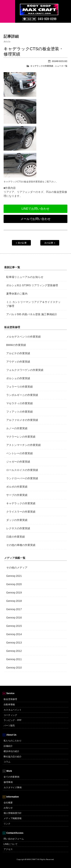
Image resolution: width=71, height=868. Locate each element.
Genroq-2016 (14, 618)
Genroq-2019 (14, 593)
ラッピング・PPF (13, 720)
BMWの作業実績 (16, 345)
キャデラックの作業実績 (42, 66)
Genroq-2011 (14, 659)
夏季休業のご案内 (17, 294)
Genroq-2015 (14, 626)
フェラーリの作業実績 (20, 387)
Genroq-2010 (14, 668)
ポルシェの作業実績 (18, 378)
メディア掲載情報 (13, 818)
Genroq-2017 (14, 609)
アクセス (8, 849)
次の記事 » (50, 243)
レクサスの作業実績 (18, 528)
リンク (7, 824)
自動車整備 (9, 705)
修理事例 (8, 782)
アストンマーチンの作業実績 (23, 445)
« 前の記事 (21, 243)
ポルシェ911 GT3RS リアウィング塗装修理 (32, 285)
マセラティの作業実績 (20, 403)
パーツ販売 (9, 726)
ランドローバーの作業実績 (22, 478)
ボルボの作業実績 (17, 487)
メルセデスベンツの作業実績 (23, 337)
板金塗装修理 (10, 699)
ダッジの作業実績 (17, 520)
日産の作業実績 (16, 537)
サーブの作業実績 (17, 495)
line (25, 19)
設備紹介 (8, 746)
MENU (8, 11)
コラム (7, 762)
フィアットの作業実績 (20, 412)
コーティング (10, 715)
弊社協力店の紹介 (13, 757)
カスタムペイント (13, 710)
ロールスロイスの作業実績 (22, 470)
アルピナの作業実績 (18, 353)
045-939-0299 (47, 19)
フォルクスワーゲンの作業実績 (25, 370)
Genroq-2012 (14, 651)
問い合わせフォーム (14, 839)
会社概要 (8, 803)
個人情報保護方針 (13, 813)
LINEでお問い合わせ (35, 209)
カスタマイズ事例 (13, 787)
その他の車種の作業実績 (21, 545)
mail (29, 19)
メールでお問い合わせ (36, 219)
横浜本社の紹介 (12, 751)
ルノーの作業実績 (17, 428)
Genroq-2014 (14, 634)
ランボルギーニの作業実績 (22, 395)
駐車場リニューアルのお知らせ (25, 277)
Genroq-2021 (14, 576)
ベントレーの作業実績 (20, 453)
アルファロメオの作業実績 (22, 420)
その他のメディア (17, 568)
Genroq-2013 (14, 643)
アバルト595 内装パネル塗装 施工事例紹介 (32, 314)
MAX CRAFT (45, 8)
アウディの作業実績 (18, 362)
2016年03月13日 (60, 61)
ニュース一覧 (61, 66)
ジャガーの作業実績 (18, 462)
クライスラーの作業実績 (21, 512)
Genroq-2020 (14, 584)
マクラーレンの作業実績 (21, 437)
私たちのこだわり (13, 741)
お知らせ (8, 808)
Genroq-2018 (14, 601)
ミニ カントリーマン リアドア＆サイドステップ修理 (34, 304)
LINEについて (11, 844)
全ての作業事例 (12, 777)
